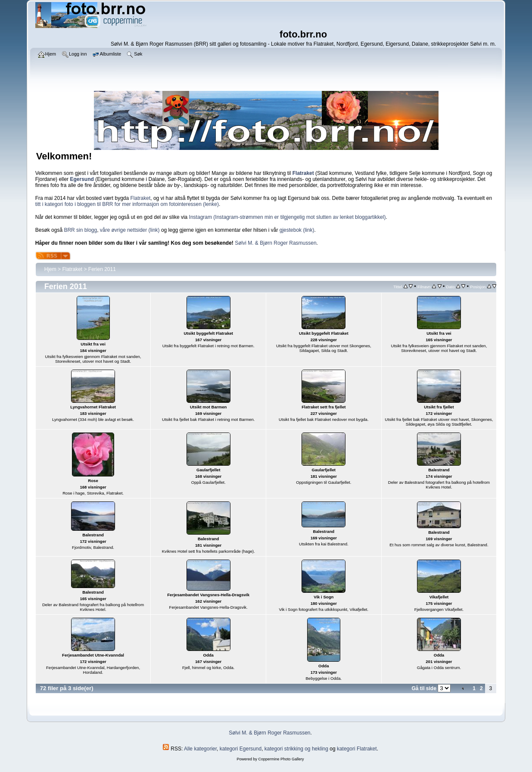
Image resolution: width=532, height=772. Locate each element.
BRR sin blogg (80, 230)
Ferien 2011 (102, 269)
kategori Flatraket (357, 749)
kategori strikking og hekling (296, 749)
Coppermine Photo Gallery (281, 759)
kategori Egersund (241, 749)
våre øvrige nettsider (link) (130, 230)
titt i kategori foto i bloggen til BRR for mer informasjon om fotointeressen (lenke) (127, 204)
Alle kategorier (200, 749)
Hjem (50, 269)
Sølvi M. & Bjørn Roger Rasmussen (275, 243)
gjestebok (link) (297, 230)
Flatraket (141, 198)
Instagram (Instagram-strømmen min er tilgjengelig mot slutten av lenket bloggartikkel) (288, 217)
